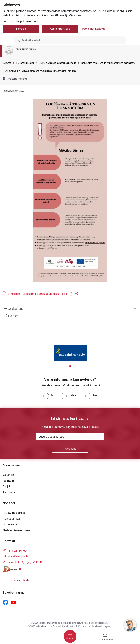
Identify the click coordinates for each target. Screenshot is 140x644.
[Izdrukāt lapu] (70, 309)
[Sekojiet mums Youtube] (13, 602)
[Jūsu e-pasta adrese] (70, 436)
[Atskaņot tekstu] (17, 79)
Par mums (9, 492)
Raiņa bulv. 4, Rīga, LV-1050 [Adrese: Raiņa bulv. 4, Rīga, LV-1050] (25, 562)
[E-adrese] (10, 569)
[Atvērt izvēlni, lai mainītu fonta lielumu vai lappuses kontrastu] (105, 638)
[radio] (48, 395)
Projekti (7, 486)
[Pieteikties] (70, 449)
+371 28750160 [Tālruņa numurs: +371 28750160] (17, 551)
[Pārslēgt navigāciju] (70, 636)
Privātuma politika (14, 513)
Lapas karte (10, 524)
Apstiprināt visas (60, 29)
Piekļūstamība (11, 519)
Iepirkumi (9, 481)
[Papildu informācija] (77, 293)
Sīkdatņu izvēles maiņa (17, 530)
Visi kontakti (21, 580)
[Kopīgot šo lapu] (70, 316)
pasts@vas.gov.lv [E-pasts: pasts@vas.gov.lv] (18, 556)
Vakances (9, 475)
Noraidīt (21, 29)
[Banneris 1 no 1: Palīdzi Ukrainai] (70, 353)
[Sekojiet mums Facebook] (5, 602)
